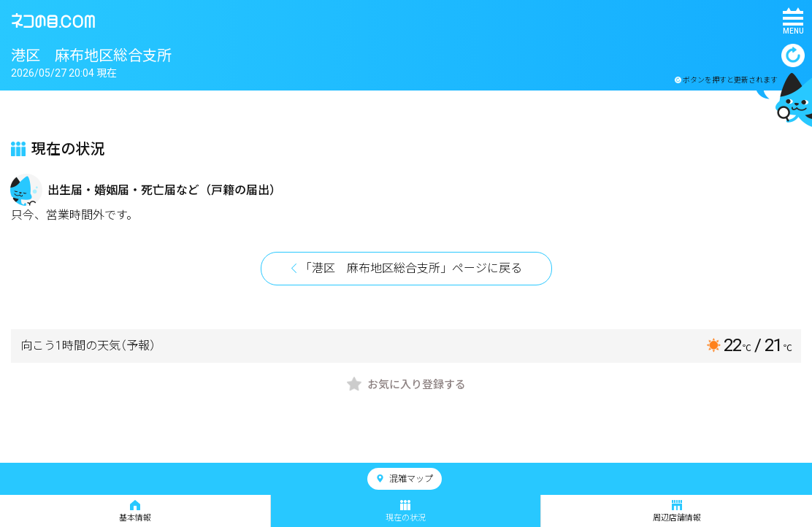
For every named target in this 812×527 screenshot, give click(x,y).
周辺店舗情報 (677, 511)
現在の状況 (406, 511)
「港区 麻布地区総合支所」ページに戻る (411, 268)
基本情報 (135, 511)
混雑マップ (405, 479)
